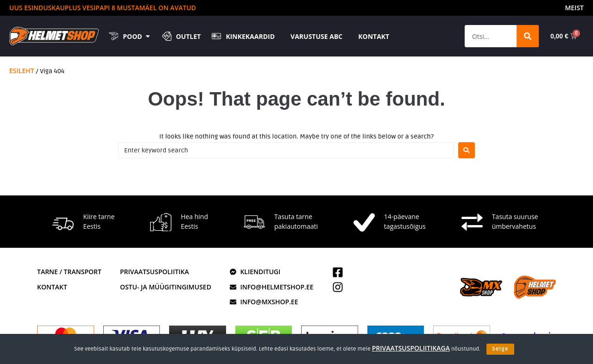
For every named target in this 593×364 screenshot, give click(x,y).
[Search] (528, 36)
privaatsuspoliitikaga (411, 348)
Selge (500, 349)
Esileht (22, 71)
